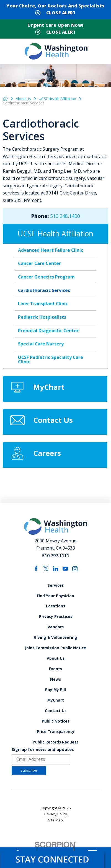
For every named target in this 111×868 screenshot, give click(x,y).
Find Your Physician (56, 602)
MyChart (56, 713)
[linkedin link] (55, 574)
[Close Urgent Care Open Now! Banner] (56, 32)
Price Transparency (56, 746)
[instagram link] (76, 574)
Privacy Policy (56, 829)
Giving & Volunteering (56, 646)
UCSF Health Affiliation (61, 100)
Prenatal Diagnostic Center (48, 332)
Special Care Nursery (41, 345)
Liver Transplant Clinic (43, 305)
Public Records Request (56, 757)
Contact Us (56, 724)
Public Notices (56, 735)
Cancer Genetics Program (46, 278)
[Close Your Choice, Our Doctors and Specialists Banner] (56, 12)
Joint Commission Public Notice (56, 657)
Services (56, 591)
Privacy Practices (56, 624)
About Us (24, 100)
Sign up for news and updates (43, 764)
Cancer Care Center (39, 265)
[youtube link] (66, 574)
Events (56, 679)
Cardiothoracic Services (44, 291)
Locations (56, 613)
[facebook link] (35, 574)
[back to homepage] (5, 100)
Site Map (56, 835)
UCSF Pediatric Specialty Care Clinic (51, 361)
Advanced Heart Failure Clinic (51, 251)
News (56, 690)
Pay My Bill (56, 701)
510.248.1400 (65, 217)
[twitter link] (45, 574)
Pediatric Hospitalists (42, 318)
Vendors (56, 635)
